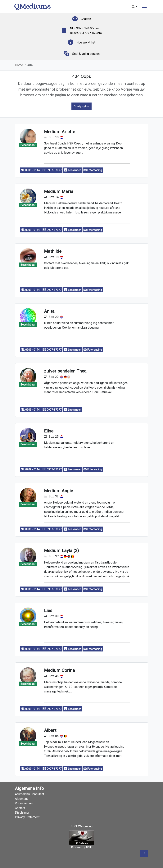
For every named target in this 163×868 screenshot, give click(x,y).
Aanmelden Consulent (29, 794)
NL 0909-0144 (84, 28)
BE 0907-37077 (86, 33)
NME (89, 847)
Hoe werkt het (86, 42)
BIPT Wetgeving (82, 826)
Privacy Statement (27, 817)
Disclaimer (22, 813)
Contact (20, 808)
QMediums (32, 6)
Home (19, 65)
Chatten (86, 19)
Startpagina (82, 106)
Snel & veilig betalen (86, 54)
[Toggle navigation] (144, 7)
